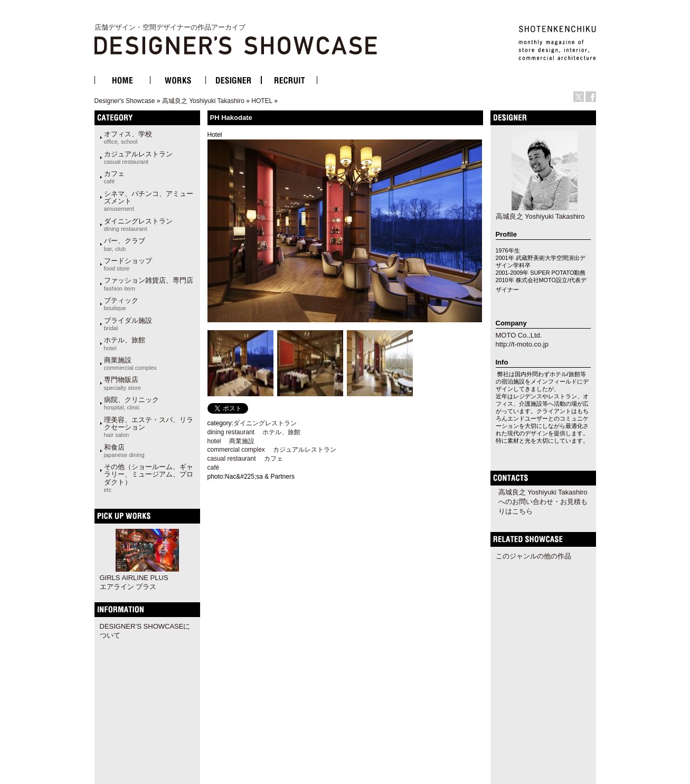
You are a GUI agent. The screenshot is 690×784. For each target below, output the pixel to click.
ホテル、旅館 (125, 343)
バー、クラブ (125, 244)
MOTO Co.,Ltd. (519, 335)
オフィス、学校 (128, 137)
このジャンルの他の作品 (533, 556)
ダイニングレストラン (138, 225)
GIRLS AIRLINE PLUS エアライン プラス (134, 582)
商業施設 (130, 363)
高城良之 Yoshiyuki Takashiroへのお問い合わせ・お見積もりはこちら (543, 502)
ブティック (121, 304)
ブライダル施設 (128, 324)
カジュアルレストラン (138, 157)
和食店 (124, 451)
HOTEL (262, 101)
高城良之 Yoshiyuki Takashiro (203, 101)
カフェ (114, 177)
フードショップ (128, 264)
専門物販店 (122, 383)
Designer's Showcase (125, 101)
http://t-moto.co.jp (522, 344)
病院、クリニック (131, 403)
